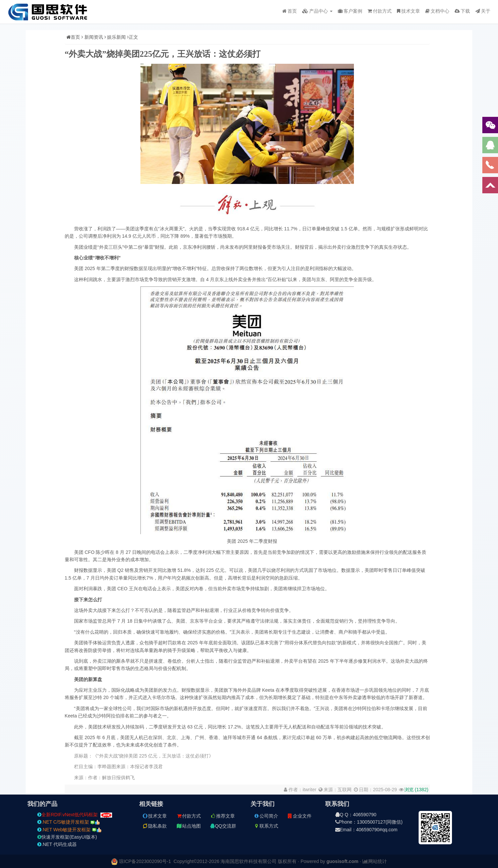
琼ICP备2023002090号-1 (145, 861)
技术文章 (408, 11)
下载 (462, 11)
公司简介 (266, 816)
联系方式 (266, 826)
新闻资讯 (94, 37)
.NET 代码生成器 (57, 844)
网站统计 (375, 861)
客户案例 (350, 11)
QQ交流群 (223, 826)
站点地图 (188, 826)
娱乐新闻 (116, 37)
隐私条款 (154, 826)
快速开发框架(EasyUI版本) (67, 837)
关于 (483, 11)
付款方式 (380, 11)
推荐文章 (222, 816)
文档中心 (437, 11)
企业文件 (299, 816)
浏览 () (416, 790)
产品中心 (317, 11)
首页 (290, 11)
